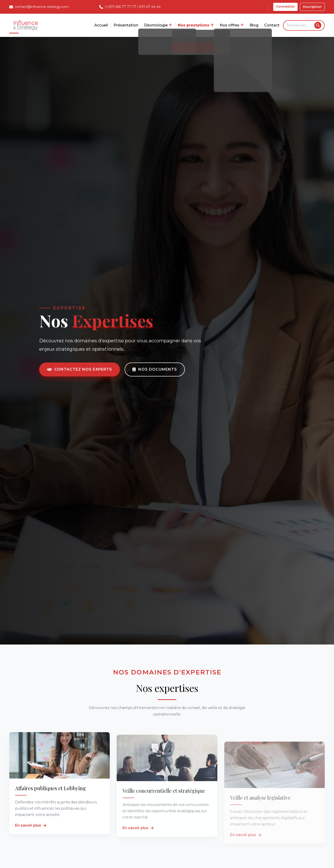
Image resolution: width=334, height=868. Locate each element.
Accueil (101, 25)
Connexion (285, 6)
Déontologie (158, 25)
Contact (272, 25)
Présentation (126, 25)
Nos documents (155, 369)
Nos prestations (196, 25)
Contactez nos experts (80, 369)
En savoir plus (31, 839)
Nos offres (232, 25)
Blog (254, 25)
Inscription (312, 7)
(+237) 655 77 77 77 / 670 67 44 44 (133, 7)
